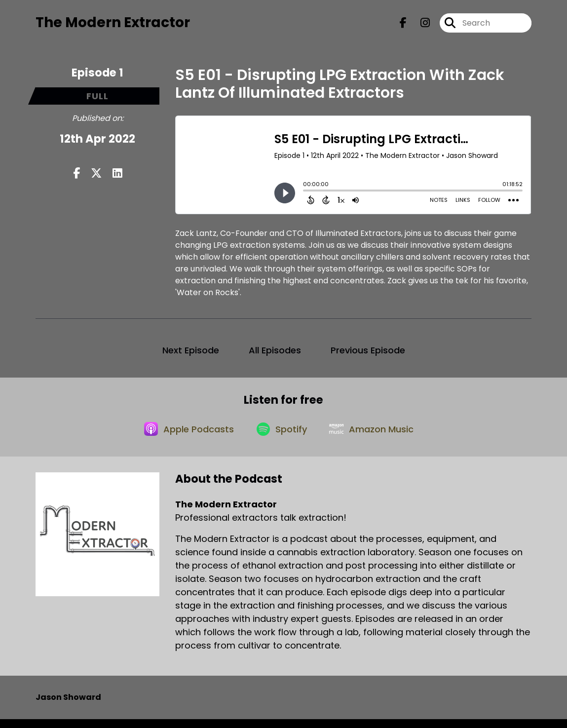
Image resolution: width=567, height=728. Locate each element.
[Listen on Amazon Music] (376, 437)
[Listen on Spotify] (282, 437)
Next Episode (191, 354)
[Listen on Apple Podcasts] (185, 437)
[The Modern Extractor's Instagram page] (419, 24)
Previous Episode (368, 354)
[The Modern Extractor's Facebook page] (403, 24)
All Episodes (275, 354)
